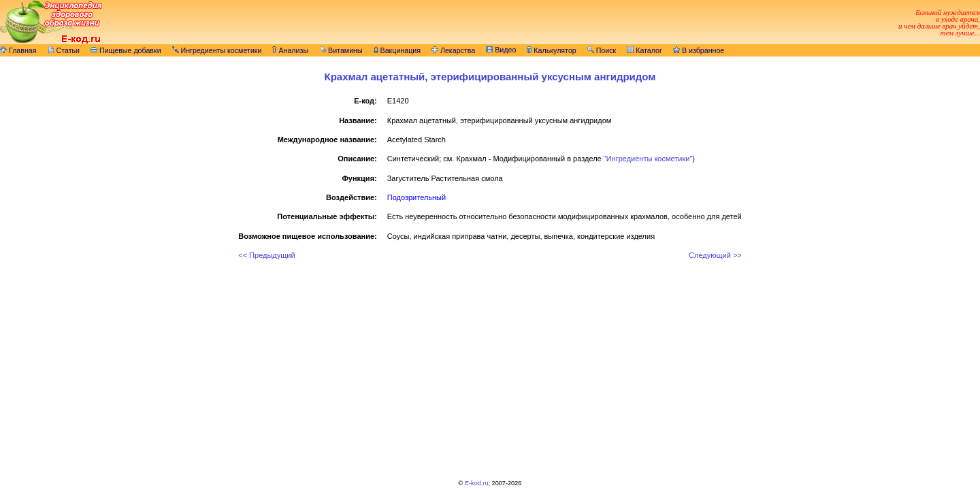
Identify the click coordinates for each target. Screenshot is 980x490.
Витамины (341, 50)
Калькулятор (551, 50)
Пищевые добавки (126, 50)
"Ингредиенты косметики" (648, 159)
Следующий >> (715, 255)
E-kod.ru (477, 483)
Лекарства (453, 50)
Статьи (64, 50)
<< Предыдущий (266, 255)
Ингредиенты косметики (217, 50)
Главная (18, 50)
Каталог (644, 50)
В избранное (699, 50)
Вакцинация (397, 50)
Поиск (602, 50)
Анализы (290, 50)
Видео (501, 50)
